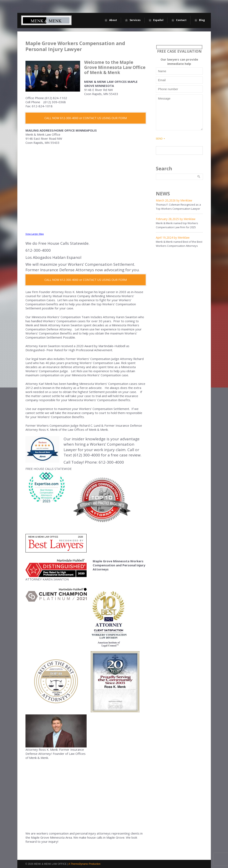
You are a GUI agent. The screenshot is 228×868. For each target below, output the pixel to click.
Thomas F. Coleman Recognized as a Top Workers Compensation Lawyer (178, 207)
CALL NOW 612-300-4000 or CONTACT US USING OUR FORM (86, 118)
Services (135, 20)
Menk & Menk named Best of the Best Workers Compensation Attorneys (179, 244)
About (113, 20)
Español (158, 20)
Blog (202, 20)
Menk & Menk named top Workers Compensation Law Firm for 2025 (177, 225)
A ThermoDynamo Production (84, 864)
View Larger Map (35, 234)
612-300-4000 (111, 462)
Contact (181, 20)
